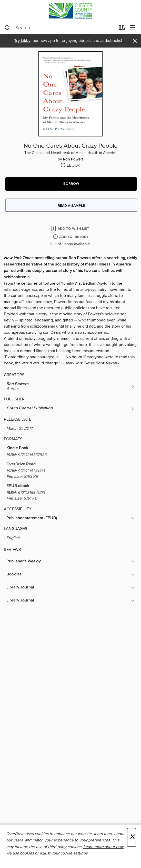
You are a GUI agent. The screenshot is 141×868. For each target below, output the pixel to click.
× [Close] (132, 837)
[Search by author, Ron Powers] (70, 386)
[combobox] (60, 28)
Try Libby (22, 41)
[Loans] (122, 29)
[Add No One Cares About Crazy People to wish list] (70, 228)
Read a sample (71, 206)
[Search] (7, 28)
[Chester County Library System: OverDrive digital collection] (70, 11)
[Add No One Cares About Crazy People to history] (71, 237)
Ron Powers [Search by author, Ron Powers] (73, 159)
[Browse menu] (132, 28)
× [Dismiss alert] (135, 41)
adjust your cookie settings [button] (63, 853)
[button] (71, 184)
